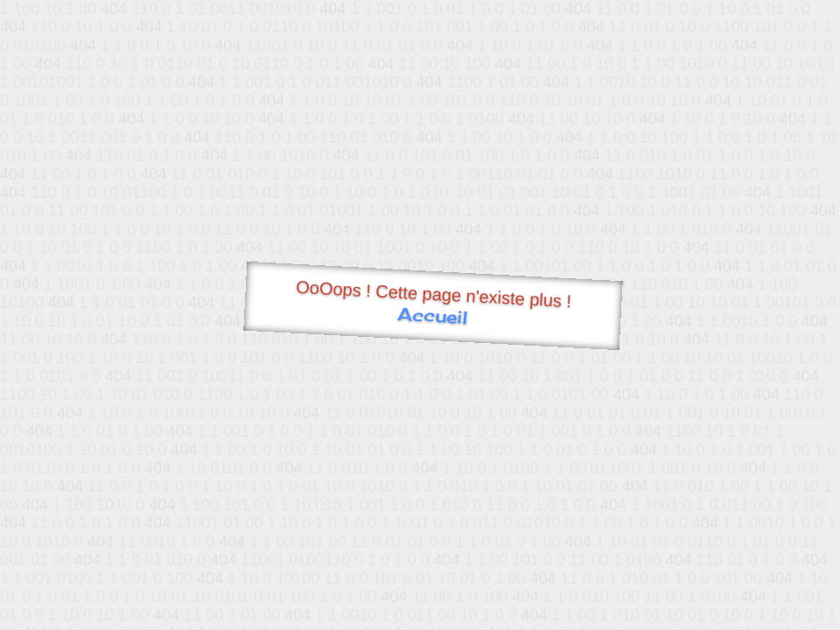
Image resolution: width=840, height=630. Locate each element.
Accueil (433, 315)
